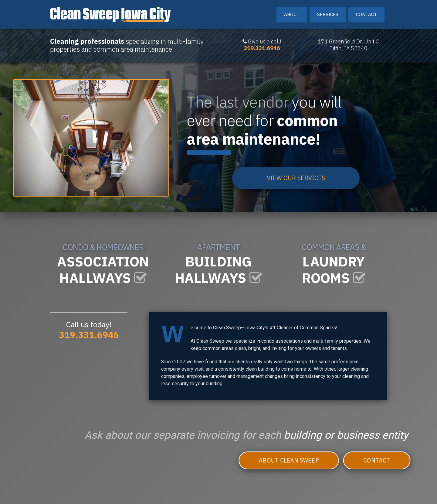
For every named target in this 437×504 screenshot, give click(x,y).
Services (328, 14)
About (292, 14)
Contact (366, 14)
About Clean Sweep (289, 460)
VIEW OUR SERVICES (296, 178)
